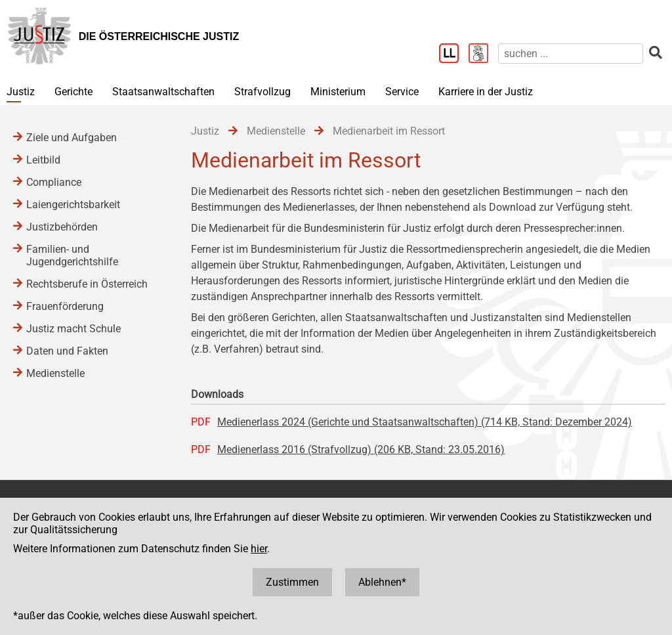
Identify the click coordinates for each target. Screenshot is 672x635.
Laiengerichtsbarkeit (73, 205)
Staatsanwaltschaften (163, 92)
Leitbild (43, 160)
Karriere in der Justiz (486, 92)
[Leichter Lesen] (454, 55)
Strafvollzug (262, 92)
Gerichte (73, 92)
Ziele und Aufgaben (72, 138)
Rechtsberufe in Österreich (87, 284)
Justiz (21, 92)
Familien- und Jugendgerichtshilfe (72, 255)
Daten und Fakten (67, 351)
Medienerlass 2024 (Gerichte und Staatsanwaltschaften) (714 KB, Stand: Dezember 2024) (425, 422)
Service (402, 92)
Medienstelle (55, 373)
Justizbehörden (62, 227)
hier (259, 549)
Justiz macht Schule (73, 329)
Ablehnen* (382, 582)
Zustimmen (292, 582)
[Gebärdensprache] (483, 55)
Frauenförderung (65, 306)
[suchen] (571, 54)
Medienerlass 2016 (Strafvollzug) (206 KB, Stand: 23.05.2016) (361, 449)
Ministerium (338, 92)
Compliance (54, 182)
